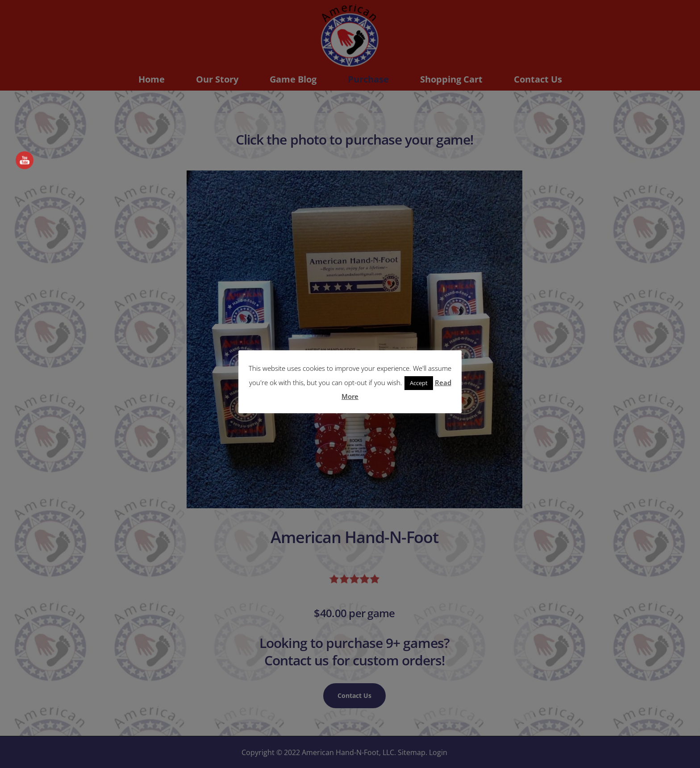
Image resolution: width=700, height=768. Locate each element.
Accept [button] (419, 383)
